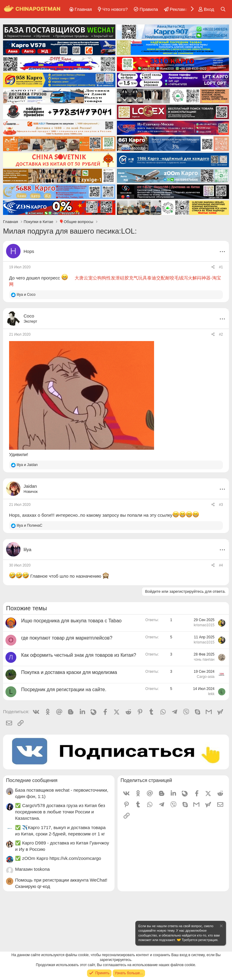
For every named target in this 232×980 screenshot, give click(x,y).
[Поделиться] (213, 267)
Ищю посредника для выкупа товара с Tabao (71, 621)
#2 (221, 334)
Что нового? (115, 9)
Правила (149, 9)
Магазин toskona (32, 869)
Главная (83, 9)
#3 (221, 505)
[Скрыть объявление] (221, 927)
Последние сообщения (32, 780)
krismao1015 (204, 625)
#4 (221, 565)
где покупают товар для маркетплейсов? (67, 638)
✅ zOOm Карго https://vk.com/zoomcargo (58, 858)
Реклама (179, 9)
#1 (221, 267)
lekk (211, 694)
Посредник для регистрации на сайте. (64, 690)
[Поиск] (223, 9)
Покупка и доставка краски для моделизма (69, 672)
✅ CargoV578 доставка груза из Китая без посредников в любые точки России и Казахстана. (60, 812)
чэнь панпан (204, 659)
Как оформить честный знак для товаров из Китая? (79, 655)
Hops (29, 251)
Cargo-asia (206, 677)
